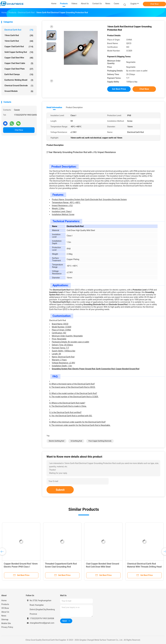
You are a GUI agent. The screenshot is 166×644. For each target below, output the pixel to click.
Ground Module (19, 91)
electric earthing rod (56, 441)
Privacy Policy (7, 627)
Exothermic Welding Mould (19, 80)
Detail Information (54, 107)
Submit (60, 490)
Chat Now (155, 4)
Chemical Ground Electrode (19, 86)
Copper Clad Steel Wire (19, 58)
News (4, 616)
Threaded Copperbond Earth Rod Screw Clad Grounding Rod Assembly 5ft (61, 567)
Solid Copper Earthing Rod (19, 52)
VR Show (5, 608)
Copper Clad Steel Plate (19, 69)
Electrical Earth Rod (19, 30)
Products (5, 604)
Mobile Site (6, 623)
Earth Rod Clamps (19, 75)
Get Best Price (119, 89)
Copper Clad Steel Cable (19, 63)
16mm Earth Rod (19, 41)
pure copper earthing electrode (100, 441)
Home (4, 600)
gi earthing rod (76, 441)
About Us (5, 612)
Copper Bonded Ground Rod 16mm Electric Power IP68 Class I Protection (21, 567)
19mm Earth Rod (19, 35)
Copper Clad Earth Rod (19, 47)
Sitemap (5, 620)
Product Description (74, 107)
